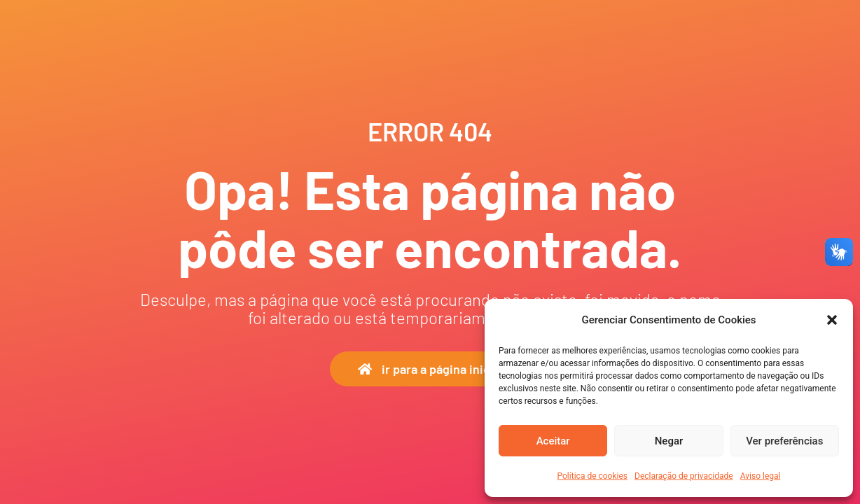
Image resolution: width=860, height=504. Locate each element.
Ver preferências (784, 441)
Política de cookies (593, 476)
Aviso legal (761, 476)
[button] (832, 320)
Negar (669, 441)
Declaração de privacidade (684, 476)
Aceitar (553, 441)
